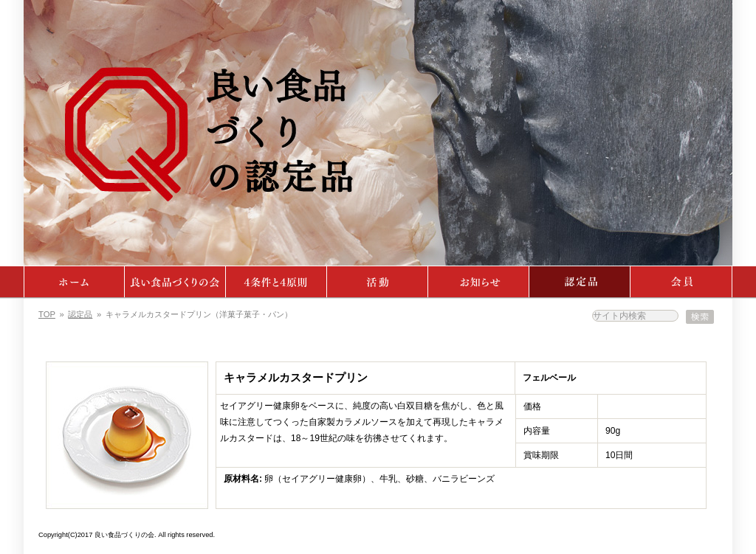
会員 (681, 281)
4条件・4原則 (276, 281)
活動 (378, 281)
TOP (47, 314)
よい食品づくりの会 (175, 281)
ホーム (74, 281)
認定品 (580, 281)
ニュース (479, 281)
